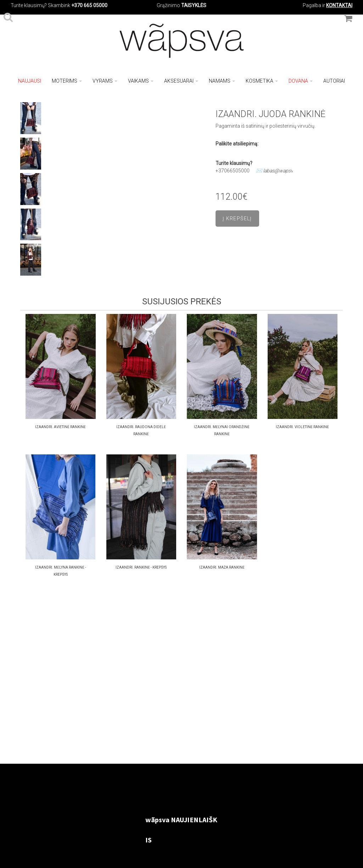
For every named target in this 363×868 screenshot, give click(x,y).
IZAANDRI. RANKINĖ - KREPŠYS (141, 567)
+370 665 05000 (89, 5)
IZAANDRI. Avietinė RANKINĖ (60, 427)
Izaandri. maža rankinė (222, 567)
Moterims (67, 81)
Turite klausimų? (29, 5)
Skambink (59, 5)
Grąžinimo (169, 5)
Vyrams (105, 81)
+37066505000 (233, 171)
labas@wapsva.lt (281, 171)
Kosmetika (262, 81)
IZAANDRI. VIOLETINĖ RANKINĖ (302, 427)
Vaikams (141, 81)
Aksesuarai (181, 81)
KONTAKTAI (339, 5)
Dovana (301, 81)
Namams (222, 81)
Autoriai (334, 81)
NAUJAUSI (30, 81)
